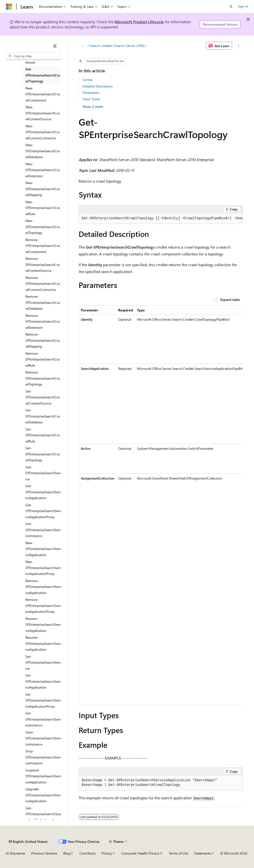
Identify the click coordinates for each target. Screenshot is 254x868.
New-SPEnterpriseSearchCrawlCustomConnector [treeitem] (42, 132)
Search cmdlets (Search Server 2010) (117, 46)
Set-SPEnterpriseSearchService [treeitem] (43, 662)
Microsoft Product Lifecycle (139, 22)
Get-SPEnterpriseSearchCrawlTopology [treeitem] (43, 75)
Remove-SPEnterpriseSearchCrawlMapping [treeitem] (42, 340)
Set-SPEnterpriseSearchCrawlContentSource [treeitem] (42, 397)
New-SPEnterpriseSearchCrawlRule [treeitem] (42, 208)
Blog (67, 853)
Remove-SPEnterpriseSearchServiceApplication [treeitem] (43, 587)
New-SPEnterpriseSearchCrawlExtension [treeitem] (42, 170)
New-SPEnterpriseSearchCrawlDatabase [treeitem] (42, 151)
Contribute (87, 853)
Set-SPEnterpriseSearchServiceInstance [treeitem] (43, 719)
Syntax (88, 80)
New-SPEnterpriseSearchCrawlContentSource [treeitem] (42, 113)
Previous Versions (44, 853)
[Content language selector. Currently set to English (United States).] (28, 842)
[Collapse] (55, 46)
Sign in (243, 6)
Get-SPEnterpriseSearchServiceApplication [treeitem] (43, 492)
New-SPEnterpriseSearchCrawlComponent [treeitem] (42, 94)
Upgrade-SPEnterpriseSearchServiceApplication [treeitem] (43, 795)
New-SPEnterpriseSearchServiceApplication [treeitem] (43, 549)
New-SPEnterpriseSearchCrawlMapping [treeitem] (42, 189)
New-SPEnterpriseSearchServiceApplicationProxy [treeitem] (43, 568)
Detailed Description (98, 86)
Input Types (91, 99)
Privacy (107, 853)
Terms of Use (178, 853)
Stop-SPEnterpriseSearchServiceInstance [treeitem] (43, 757)
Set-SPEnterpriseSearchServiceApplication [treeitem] (43, 681)
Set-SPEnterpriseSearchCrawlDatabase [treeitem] (42, 416)
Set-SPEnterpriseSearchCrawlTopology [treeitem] (42, 454)
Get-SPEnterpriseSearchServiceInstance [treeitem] (43, 530)
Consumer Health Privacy (140, 853)
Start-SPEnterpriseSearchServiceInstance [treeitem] (43, 738)
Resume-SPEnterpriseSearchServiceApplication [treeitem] (43, 643)
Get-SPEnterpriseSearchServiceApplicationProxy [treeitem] (43, 511)
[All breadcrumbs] (83, 46)
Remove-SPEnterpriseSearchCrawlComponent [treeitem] (42, 246)
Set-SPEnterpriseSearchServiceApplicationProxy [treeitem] (43, 700)
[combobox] (33, 56)
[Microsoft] (9, 7)
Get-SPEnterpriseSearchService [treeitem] (43, 473)
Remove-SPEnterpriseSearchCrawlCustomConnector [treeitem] (42, 284)
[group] (161, 219)
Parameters (91, 93)
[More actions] (238, 46)
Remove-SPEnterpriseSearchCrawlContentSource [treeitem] (42, 264)
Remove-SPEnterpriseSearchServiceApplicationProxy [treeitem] (43, 605)
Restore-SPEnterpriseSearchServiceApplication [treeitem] (43, 625)
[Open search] (231, 7)
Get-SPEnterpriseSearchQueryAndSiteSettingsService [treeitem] (43, 817)
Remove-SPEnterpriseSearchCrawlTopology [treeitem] (42, 378)
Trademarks (202, 853)
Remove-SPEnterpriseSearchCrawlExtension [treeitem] (42, 321)
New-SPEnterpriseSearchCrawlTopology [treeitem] (42, 227)
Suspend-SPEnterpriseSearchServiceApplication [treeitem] (43, 776)
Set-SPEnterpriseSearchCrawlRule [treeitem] (42, 435)
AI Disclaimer (16, 853)
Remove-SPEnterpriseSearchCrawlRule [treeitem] (42, 359)
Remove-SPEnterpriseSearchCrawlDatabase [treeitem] (42, 302)
